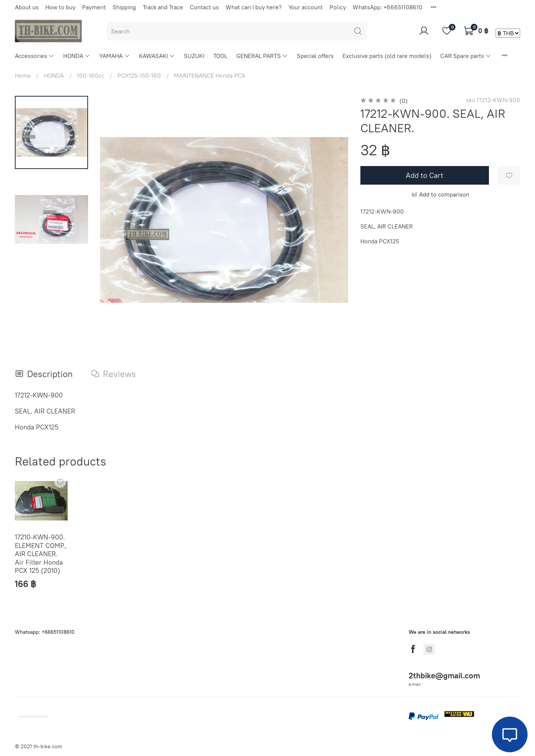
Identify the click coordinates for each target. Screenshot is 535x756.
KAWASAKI (157, 56)
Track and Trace (163, 7)
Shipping (124, 7)
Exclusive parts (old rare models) (387, 56)
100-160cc (91, 75)
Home (23, 75)
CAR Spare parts (466, 56)
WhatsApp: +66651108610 (388, 7)
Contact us (204, 7)
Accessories (35, 56)
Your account (306, 7)
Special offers (315, 56)
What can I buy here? (254, 7)
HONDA (77, 56)
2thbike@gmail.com (444, 676)
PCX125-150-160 (139, 75)
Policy (338, 7)
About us (27, 7)
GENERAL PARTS (262, 56)
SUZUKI (194, 56)
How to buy (60, 7)
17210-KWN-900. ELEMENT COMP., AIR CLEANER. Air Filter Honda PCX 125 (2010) (41, 554)
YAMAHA (114, 56)
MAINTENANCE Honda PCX (210, 75)
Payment (94, 7)
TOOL (220, 56)
